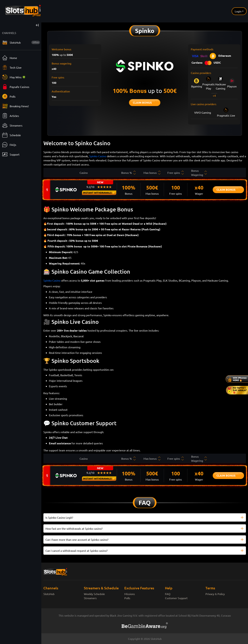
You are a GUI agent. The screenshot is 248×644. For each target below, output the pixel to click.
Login (238, 11)
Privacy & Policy (215, 594)
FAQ (168, 594)
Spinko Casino (98, 156)
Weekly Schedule (94, 594)
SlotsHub (49, 594)
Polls (127, 598)
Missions (130, 594)
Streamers (90, 598)
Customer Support (176, 598)
